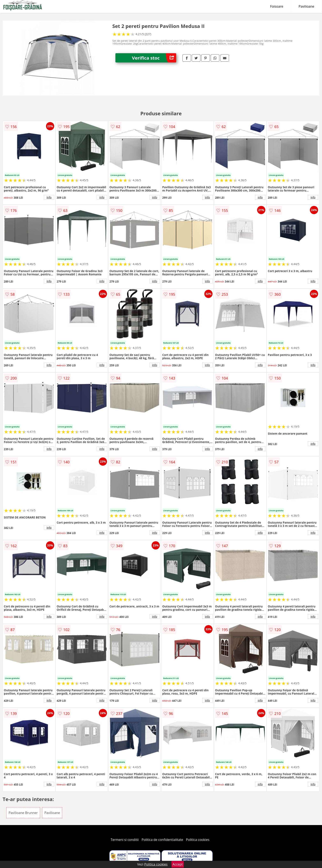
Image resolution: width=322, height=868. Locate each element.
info (49, 197)
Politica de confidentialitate (162, 840)
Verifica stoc (154, 58)
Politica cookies (198, 840)
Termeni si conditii (125, 840)
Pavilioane (306, 6)
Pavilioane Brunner (23, 813)
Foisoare (277, 6)
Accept (178, 864)
